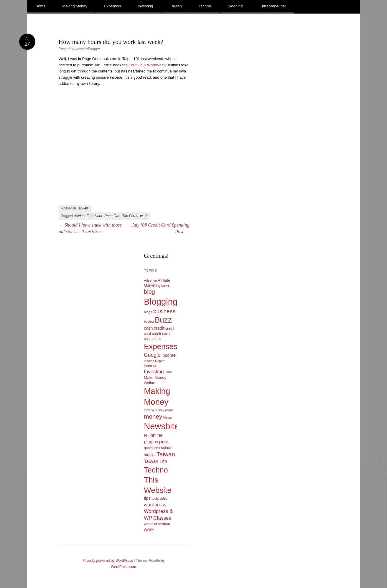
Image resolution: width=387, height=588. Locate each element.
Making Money (75, 6)
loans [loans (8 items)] (168, 372)
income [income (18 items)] (169, 355)
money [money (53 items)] (153, 416)
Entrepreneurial (272, 6)
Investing (145, 6)
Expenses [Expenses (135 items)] (161, 346)
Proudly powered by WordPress (108, 561)
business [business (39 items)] (164, 311)
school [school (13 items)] (167, 448)
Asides (79, 216)
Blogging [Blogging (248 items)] (161, 302)
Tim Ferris (130, 216)
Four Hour (94, 216)
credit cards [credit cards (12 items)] (162, 334)
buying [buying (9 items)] (149, 321)
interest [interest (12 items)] (150, 366)
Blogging (235, 6)
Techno (205, 6)
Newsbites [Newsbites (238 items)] (164, 426)
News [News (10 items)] (168, 417)
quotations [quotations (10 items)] (152, 448)
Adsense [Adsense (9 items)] (150, 280)
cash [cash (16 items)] (148, 328)
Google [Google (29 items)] (152, 355)
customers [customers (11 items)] (152, 339)
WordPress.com (123, 567)
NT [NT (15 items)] (147, 435)
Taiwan (176, 6)
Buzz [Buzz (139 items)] (163, 320)
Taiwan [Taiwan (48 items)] (166, 454)
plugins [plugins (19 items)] (151, 442)
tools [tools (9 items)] (155, 498)
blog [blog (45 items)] (149, 292)
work (144, 216)
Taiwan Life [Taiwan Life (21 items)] (155, 461)
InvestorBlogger (88, 49)
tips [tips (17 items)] (147, 498)
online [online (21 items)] (157, 435)
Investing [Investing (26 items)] (154, 372)
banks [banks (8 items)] (165, 285)
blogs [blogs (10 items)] (148, 312)
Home (41, 6)
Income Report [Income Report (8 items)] (154, 361)
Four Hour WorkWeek (147, 65)
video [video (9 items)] (164, 498)
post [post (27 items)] (164, 442)
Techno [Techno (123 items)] (156, 470)
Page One (112, 216)
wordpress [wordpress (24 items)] (155, 505)
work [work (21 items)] (149, 530)
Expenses (112, 6)
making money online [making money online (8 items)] (159, 410)
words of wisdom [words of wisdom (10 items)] (157, 524)
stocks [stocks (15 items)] (150, 455)
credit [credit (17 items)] (159, 328)
